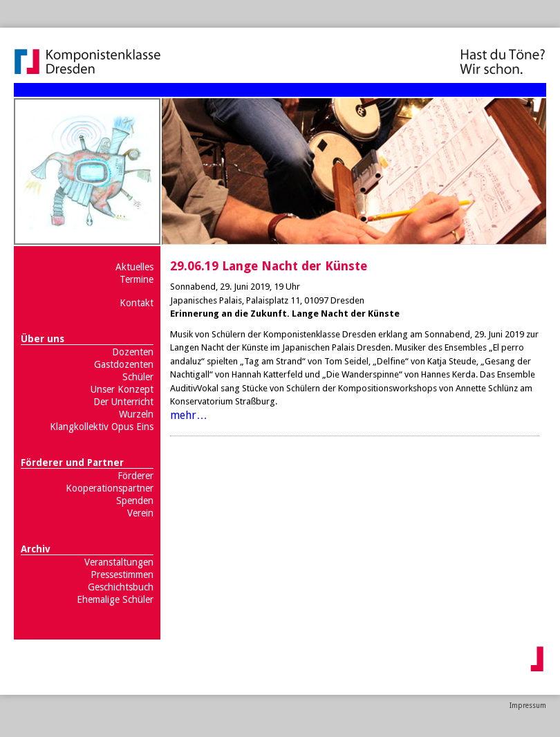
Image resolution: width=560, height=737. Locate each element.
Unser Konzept (122, 389)
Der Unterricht (123, 402)
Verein (140, 513)
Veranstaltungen (119, 562)
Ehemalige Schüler (115, 599)
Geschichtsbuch (121, 587)
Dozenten (133, 352)
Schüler (138, 377)
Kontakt (137, 303)
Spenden (135, 501)
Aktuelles (134, 267)
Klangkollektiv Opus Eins (102, 427)
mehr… (189, 415)
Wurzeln (136, 414)
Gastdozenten (124, 364)
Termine (137, 279)
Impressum (528, 706)
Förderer (136, 476)
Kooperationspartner (110, 488)
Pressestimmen (122, 575)
